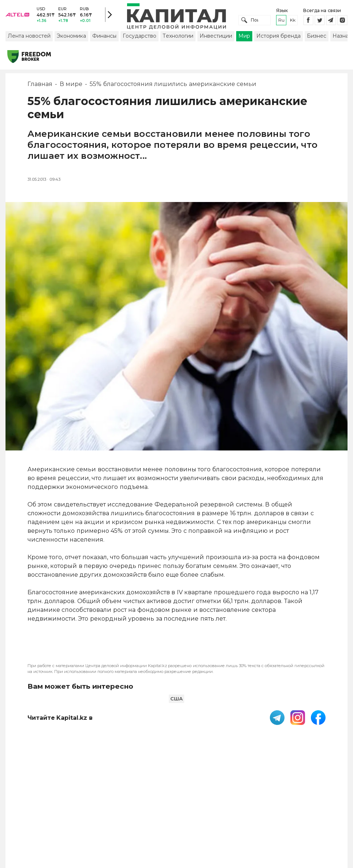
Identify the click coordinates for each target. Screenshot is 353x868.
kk (293, 21)
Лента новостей (29, 38)
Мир (244, 38)
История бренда (278, 38)
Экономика (71, 38)
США (176, 700)
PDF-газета (108, 807)
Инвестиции (216, 38)
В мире (71, 86)
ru (281, 21)
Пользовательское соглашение (158, 807)
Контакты (225, 804)
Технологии (178, 38)
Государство (140, 38)
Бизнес (317, 38)
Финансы (104, 38)
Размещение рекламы (265, 807)
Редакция (319, 804)
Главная (40, 86)
